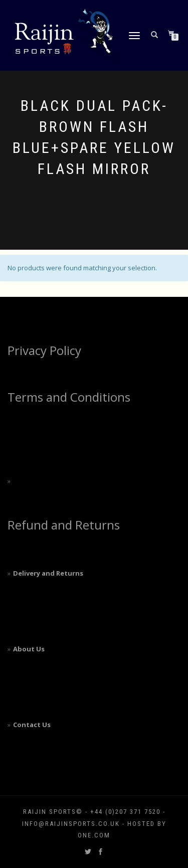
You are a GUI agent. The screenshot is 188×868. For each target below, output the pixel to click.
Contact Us (32, 725)
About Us (29, 649)
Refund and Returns (64, 525)
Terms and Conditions (69, 397)
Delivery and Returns (48, 573)
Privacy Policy (44, 350)
